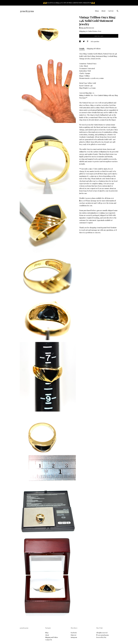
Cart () (111, 11)
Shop (97, 11)
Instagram (74, 637)
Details (82, 49)
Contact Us (49, 640)
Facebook (74, 633)
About (103, 11)
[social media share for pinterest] (88, 41)
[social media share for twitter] (84, 41)
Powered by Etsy (101, 637)
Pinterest (73, 635)
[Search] (118, 11)
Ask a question (95, 41)
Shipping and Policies (52, 637)
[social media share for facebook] (80, 41)
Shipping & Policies (94, 49)
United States (93, 31)
